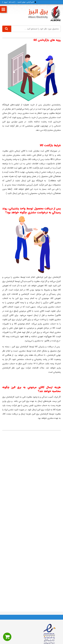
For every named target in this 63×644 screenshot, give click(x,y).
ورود (5, 2)
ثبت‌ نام (11, 2)
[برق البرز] (44, 14)
